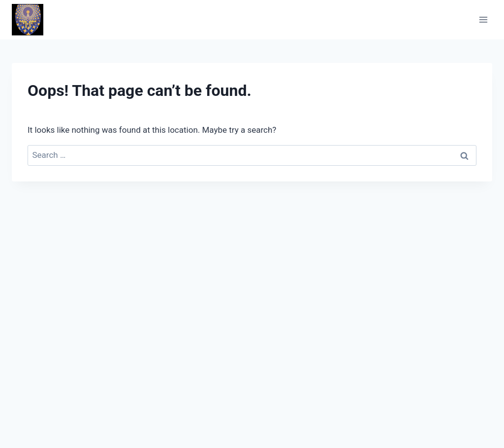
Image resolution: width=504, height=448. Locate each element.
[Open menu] (483, 19)
